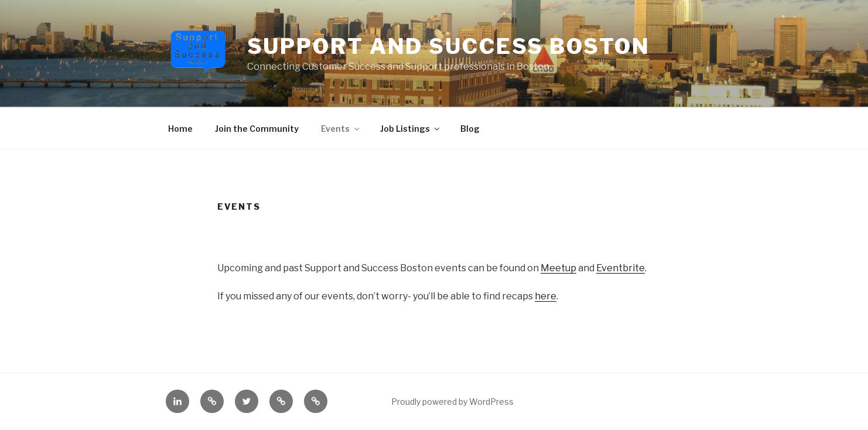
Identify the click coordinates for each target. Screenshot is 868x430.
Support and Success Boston (449, 46)
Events (341, 129)
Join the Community (257, 129)
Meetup (558, 268)
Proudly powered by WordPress (452, 402)
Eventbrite (621, 268)
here (546, 296)
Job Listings (411, 129)
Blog (470, 129)
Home (180, 129)
